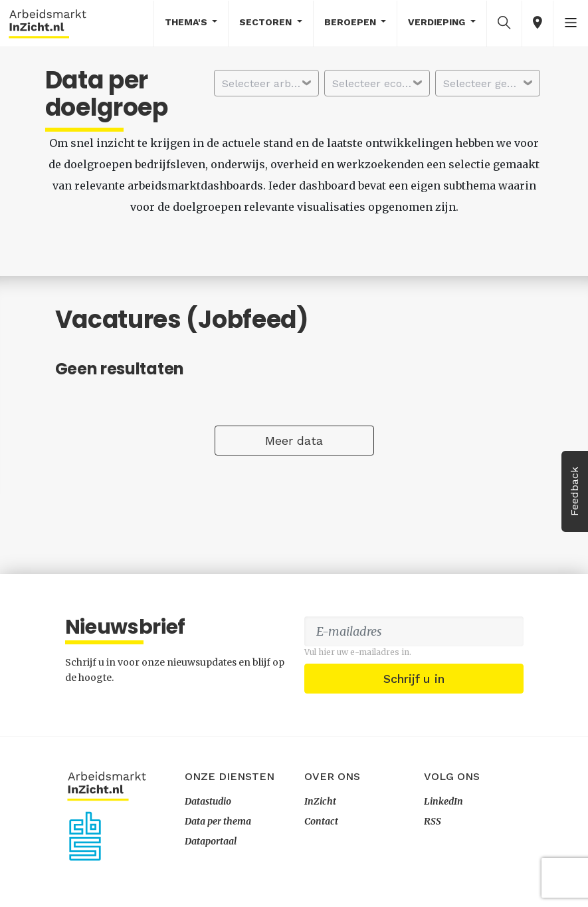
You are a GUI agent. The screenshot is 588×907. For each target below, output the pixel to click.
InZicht (320, 801)
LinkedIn (443, 801)
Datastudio (208, 801)
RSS (433, 821)
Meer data (294, 441)
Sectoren (267, 22)
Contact (321, 821)
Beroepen (351, 22)
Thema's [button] (187, 22)
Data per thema (218, 821)
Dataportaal (211, 841)
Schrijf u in (414, 679)
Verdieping (438, 22)
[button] (504, 23)
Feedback (574, 491)
